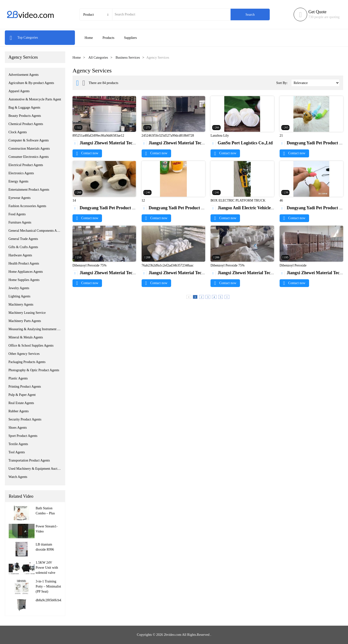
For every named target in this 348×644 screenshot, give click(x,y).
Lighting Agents (19, 296)
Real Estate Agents (21, 403)
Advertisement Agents (24, 75)
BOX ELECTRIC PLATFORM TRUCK (238, 200)
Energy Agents (18, 181)
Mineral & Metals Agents (26, 337)
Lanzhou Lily (220, 136)
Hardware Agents (20, 255)
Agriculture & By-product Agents (31, 83)
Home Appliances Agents (26, 272)
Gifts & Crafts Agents (23, 247)
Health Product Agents (24, 263)
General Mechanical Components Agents (35, 231)
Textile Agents (18, 444)
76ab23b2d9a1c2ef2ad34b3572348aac (168, 265)
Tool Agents (17, 452)
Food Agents (17, 214)
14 (74, 200)
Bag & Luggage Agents (24, 108)
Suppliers (130, 38)
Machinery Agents (21, 304)
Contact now (87, 153)
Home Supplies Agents (24, 280)
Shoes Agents (18, 428)
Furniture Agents (20, 222)
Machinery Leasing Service (27, 313)
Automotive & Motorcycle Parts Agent (35, 99)
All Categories (98, 58)
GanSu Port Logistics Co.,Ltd (242, 143)
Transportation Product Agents (29, 460)
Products (108, 38)
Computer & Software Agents (29, 140)
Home (89, 38)
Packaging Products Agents (27, 362)
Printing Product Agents (25, 387)
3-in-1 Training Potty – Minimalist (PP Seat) (48, 586)
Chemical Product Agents (26, 124)
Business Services (128, 58)
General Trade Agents (23, 239)
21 (281, 136)
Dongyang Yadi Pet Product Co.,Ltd (109, 208)
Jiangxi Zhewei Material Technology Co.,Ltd (118, 143)
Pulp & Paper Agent (22, 395)
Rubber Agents (19, 411)
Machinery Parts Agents (25, 321)
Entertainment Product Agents (29, 190)
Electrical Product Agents (26, 165)
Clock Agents (18, 132)
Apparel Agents (19, 91)
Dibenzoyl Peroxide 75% (90, 265)
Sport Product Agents (23, 436)
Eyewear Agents (19, 198)
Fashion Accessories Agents (27, 206)
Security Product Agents (25, 419)
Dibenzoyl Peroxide (293, 265)
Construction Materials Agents (29, 149)
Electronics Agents (21, 173)
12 (143, 200)
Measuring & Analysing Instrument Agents (35, 329)
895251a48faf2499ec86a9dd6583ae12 (98, 136)
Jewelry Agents (19, 288)
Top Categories (24, 38)
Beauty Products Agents (25, 116)
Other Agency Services (24, 354)
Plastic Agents (18, 378)
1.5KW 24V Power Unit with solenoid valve (47, 568)
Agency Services (23, 57)
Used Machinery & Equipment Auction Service (35, 469)
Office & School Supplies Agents (31, 346)
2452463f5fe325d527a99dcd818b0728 (168, 136)
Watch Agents (18, 477)
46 (281, 200)
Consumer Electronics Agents (29, 157)
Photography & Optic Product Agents (34, 370)
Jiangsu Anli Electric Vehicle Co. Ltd (248, 208)
